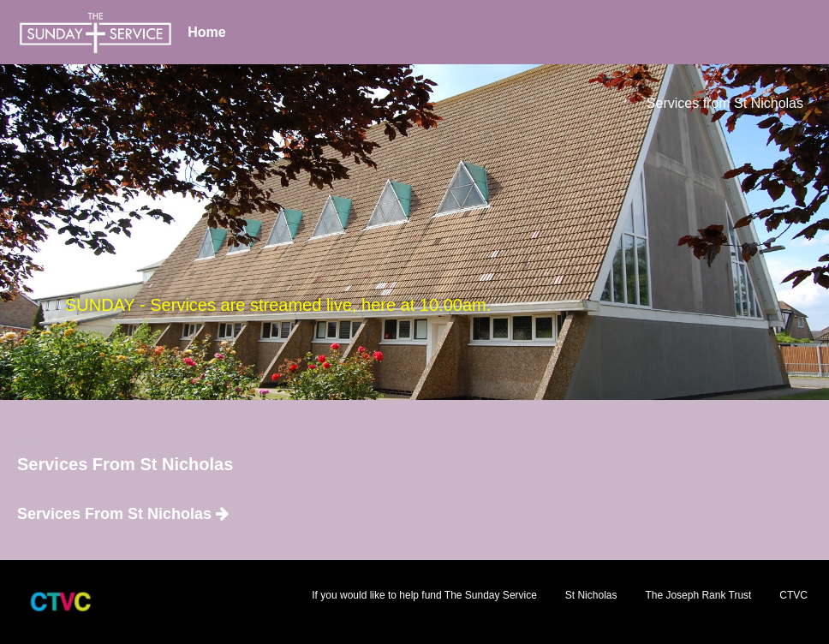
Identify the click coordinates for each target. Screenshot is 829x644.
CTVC (793, 595)
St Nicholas (591, 595)
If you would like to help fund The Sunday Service (424, 595)
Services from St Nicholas (725, 103)
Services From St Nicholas (123, 514)
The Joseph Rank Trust (698, 595)
